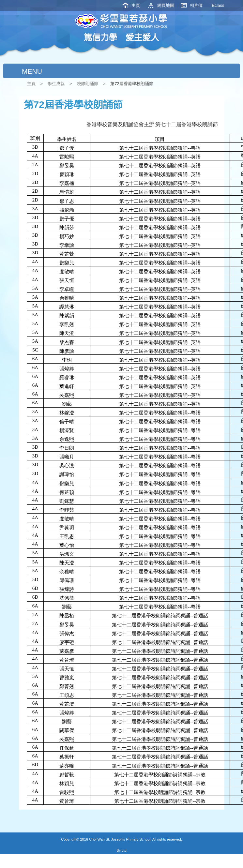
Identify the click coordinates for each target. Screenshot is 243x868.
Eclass (218, 5)
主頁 (136, 5)
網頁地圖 (166, 5)
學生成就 (56, 84)
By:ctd (121, 850)
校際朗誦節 (88, 84)
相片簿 (196, 5)
